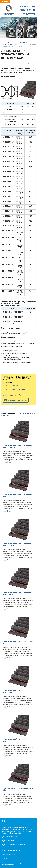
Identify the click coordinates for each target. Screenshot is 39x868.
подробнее (7, 462)
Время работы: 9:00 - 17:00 (12, 395)
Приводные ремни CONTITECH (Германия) (21, 43)
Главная (4, 43)
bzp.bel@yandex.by (27, 14)
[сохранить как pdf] (34, 64)
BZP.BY (9, 11)
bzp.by (4, 858)
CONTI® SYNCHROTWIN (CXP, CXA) (12, 45)
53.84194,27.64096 (11, 837)
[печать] (28, 64)
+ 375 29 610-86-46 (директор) (14, 389)
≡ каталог (5, 2)
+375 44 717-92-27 (27, 6)
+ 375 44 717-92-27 (10, 385)
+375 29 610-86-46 (27, 10)
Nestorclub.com (9, 865)
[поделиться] (23, 64)
